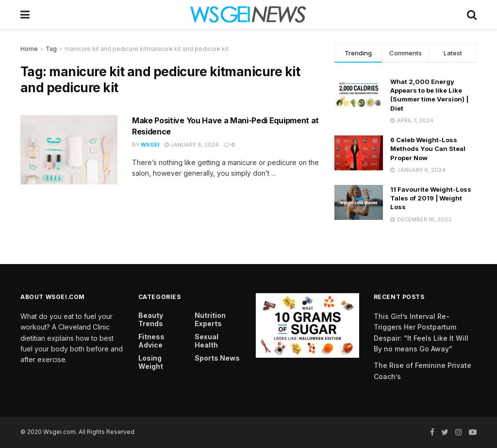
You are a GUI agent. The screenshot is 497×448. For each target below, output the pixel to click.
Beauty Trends (151, 319)
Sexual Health (207, 341)
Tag (51, 49)
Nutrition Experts (210, 319)
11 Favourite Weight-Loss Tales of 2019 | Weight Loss (431, 198)
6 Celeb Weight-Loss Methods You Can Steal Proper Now (428, 149)
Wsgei (150, 145)
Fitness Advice (151, 341)
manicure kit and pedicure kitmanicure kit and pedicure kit (147, 49)
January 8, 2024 (192, 145)
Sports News (217, 358)
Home (29, 49)
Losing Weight (151, 362)
